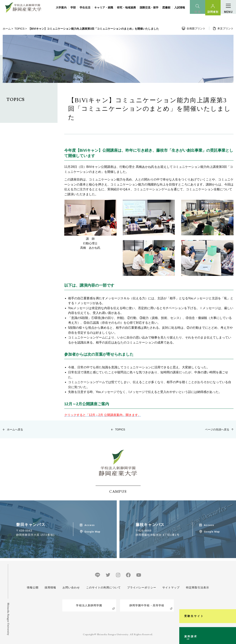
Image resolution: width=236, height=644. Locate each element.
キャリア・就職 (104, 7)
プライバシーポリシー (142, 587)
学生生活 (85, 7)
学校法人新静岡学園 (89, 605)
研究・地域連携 (126, 7)
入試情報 (180, 7)
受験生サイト (231, 586)
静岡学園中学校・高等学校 (147, 605)
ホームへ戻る (15, 429)
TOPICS (19, 29)
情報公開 (33, 587)
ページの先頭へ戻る (217, 429)
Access (90, 525)
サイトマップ (171, 587)
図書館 (166, 7)
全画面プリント (196, 28)
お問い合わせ (71, 587)
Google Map (92, 532)
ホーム (7, 29)
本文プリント (225, 28)
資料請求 (231, 626)
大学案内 (61, 7)
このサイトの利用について (103, 587)
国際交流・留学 (149, 7)
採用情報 (50, 587)
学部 (73, 7)
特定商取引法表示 (198, 587)
